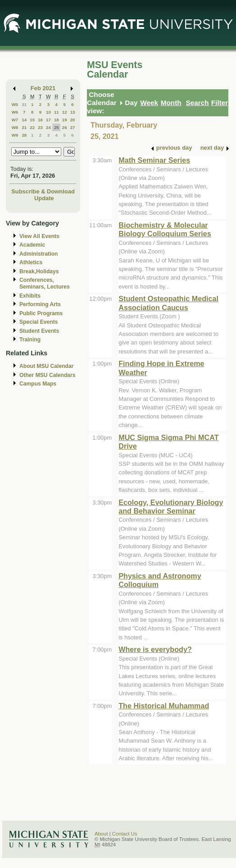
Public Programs (41, 313)
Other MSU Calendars (48, 375)
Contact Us (125, 834)
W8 (15, 127)
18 (57, 120)
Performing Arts (40, 304)
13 (73, 112)
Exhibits (30, 296)
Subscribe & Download (43, 191)
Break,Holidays (39, 271)
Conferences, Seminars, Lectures (45, 283)
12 (65, 112)
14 (24, 120)
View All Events (39, 236)
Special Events (39, 322)
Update (44, 198)
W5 (15, 104)
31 (24, 104)
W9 (15, 135)
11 (57, 112)
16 (40, 120)
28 (24, 135)
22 (32, 127)
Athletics (31, 262)
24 (48, 127)
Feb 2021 (43, 88)
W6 (15, 112)
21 (24, 127)
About (101, 834)
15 (32, 120)
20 (73, 120)
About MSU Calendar (46, 366)
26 (65, 127)
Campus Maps (38, 384)
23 (40, 127)
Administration (39, 254)
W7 (15, 120)
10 (48, 112)
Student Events (39, 331)
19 (65, 120)
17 (48, 120)
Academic (32, 245)
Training (30, 340)
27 (73, 127)
